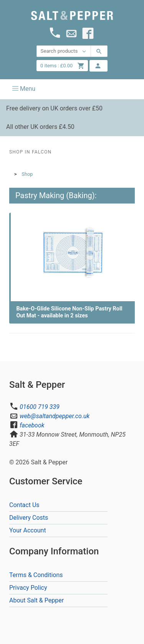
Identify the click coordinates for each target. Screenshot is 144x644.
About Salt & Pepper (36, 600)
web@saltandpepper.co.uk (55, 416)
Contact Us (24, 505)
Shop (27, 174)
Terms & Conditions (36, 575)
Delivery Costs (29, 518)
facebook (32, 425)
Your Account (28, 530)
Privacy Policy (28, 588)
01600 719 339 (40, 407)
